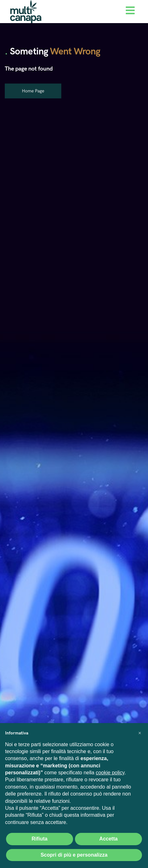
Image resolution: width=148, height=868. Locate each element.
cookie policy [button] (110, 773)
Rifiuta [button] (40, 839)
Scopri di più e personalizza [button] (74, 855)
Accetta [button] (109, 839)
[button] (140, 733)
